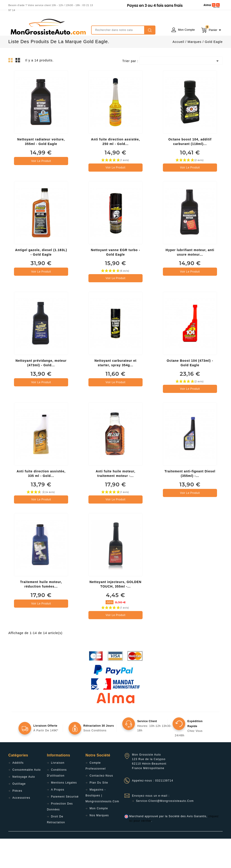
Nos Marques (99, 845)
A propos (58, 819)
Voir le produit (41, 190)
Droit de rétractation (56, 849)
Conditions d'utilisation (57, 802)
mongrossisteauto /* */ (48, 27)
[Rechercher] (123, 30)
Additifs (18, 792)
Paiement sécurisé (65, 826)
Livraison (58, 792)
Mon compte (99, 838)
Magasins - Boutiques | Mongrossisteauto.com (102, 825)
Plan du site (99, 812)
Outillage (19, 813)
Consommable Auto (27, 799)
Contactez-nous (101, 805)
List (18, 91)
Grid (12, 91)
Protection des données (60, 836)
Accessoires (21, 827)
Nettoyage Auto (24, 806)
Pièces (17, 820)
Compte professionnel (96, 795)
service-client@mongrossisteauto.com (165, 830)
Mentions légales (64, 812)
